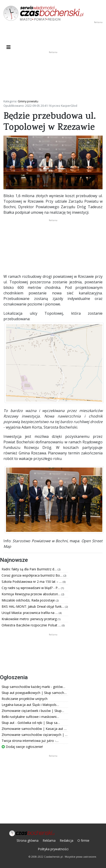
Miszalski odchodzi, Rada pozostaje (29, 600)
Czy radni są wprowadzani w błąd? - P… (31, 588)
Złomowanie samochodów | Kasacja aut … (34, 729)
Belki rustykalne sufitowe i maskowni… (30, 717)
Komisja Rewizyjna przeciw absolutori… (31, 594)
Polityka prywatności (53, 849)
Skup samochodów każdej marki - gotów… (33, 687)
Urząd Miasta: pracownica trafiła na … (30, 613)
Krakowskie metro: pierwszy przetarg (30, 619)
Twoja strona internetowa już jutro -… (30, 741)
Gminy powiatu (28, 101)
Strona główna (28, 840)
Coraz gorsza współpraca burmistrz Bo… (32, 575)
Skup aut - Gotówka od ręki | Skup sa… (31, 723)
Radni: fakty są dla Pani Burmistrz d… (30, 569)
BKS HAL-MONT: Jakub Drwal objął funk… (33, 606)
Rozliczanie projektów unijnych (25, 699)
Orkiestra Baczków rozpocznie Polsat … (32, 625)
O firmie (83, 840)
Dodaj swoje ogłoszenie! (22, 747)
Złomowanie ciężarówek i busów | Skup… (33, 711)
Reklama (49, 840)
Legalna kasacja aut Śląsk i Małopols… (30, 705)
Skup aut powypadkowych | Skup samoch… (34, 693)
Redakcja (66, 840)
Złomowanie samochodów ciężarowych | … (35, 735)
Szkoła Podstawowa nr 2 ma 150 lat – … (32, 582)
